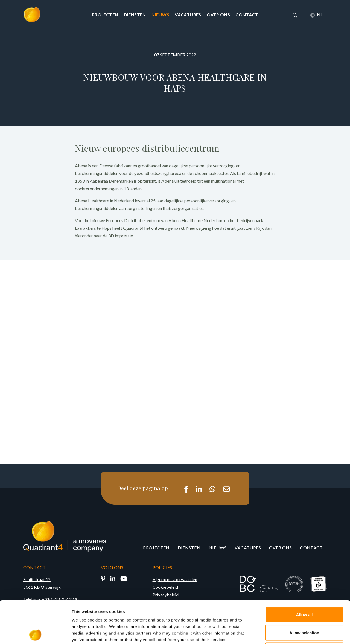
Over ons (218, 15)
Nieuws (160, 15)
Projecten (105, 15)
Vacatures (188, 15)
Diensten (135, 15)
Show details (287, 633)
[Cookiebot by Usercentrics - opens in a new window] (35, 633)
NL (317, 15)
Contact (247, 15)
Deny (304, 608)
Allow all (304, 572)
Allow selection (304, 590)
